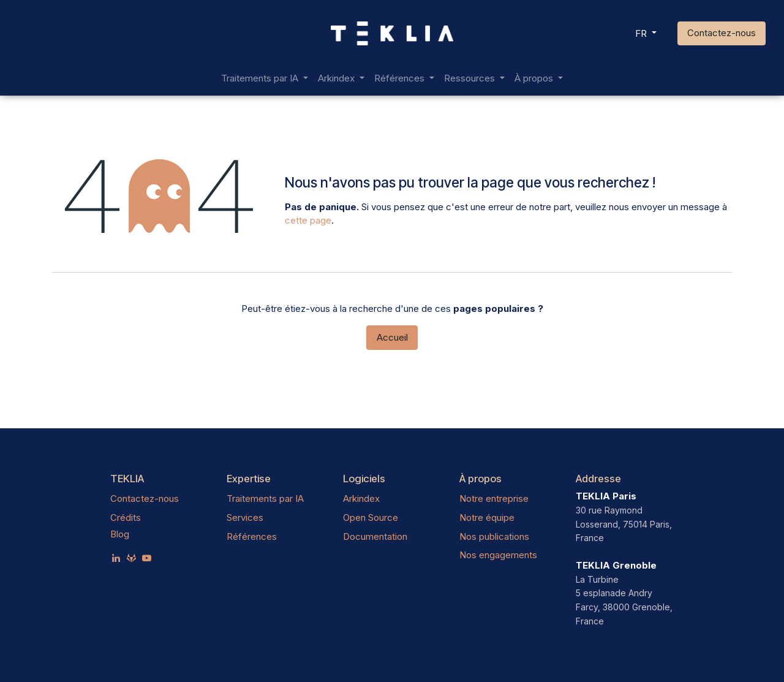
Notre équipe (487, 517)
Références (252, 536)
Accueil (392, 337)
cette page (308, 220)
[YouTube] (147, 558)
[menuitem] (265, 79)
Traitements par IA (265, 498)
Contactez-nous (722, 33)
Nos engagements (498, 555)
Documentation (375, 536)
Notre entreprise (494, 498)
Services (245, 517)
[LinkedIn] (116, 558)
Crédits (126, 517)
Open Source (371, 517)
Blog (120, 534)
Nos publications (494, 536)
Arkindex (361, 498)
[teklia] (131, 558)
